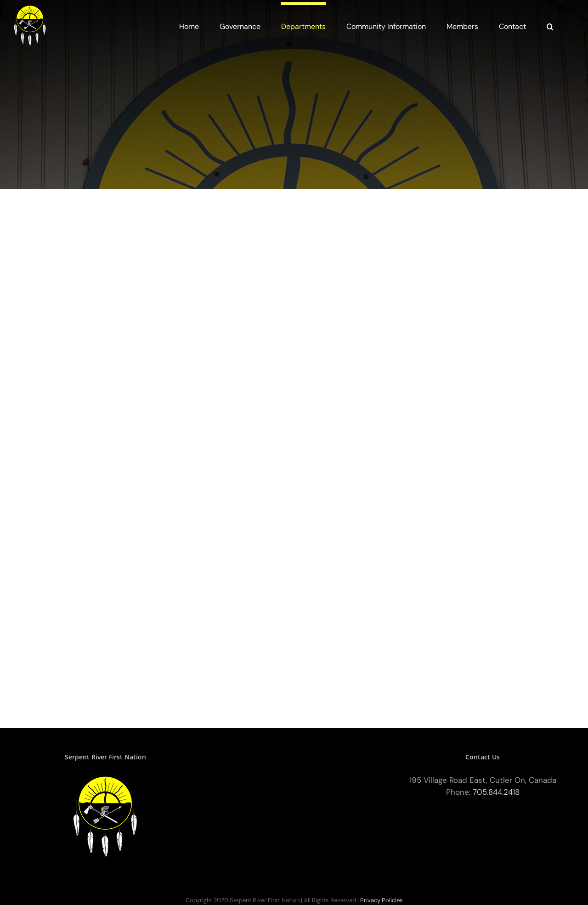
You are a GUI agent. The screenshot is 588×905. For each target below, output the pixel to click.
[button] (550, 25)
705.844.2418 (496, 792)
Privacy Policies (382, 900)
